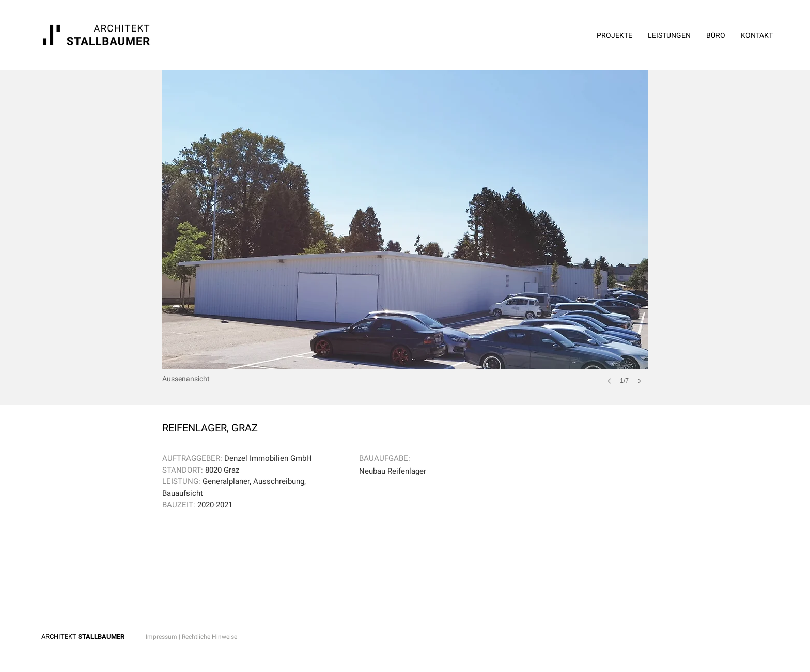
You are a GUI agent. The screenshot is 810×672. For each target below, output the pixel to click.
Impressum (161, 637)
